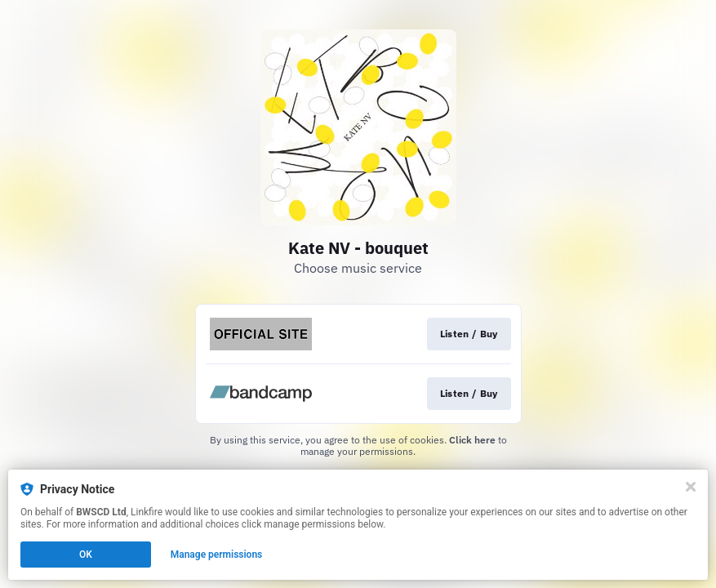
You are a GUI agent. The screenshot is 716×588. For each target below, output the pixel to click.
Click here (472, 440)
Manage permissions (217, 555)
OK (86, 555)
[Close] (691, 487)
